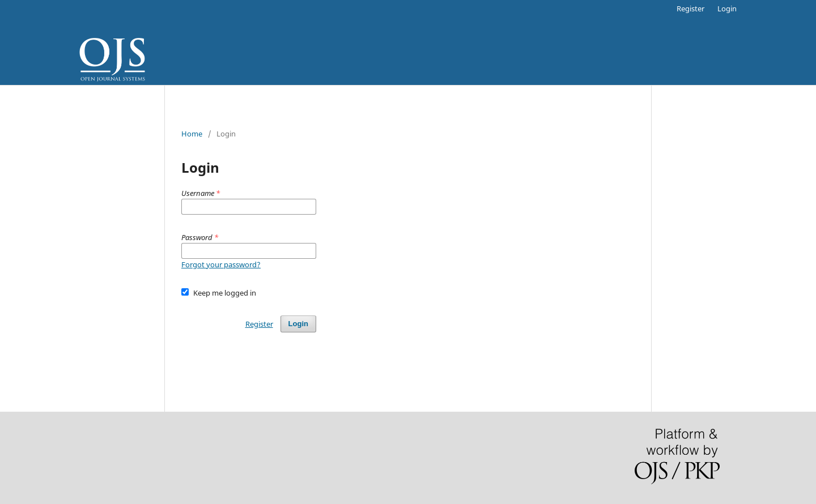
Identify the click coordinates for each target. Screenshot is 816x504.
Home (192, 134)
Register (690, 8)
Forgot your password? (221, 264)
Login (727, 8)
